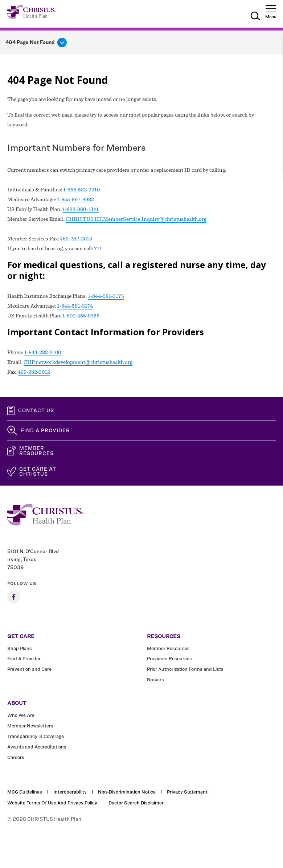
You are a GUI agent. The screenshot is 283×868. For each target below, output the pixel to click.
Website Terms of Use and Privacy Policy (52, 803)
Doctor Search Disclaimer (136, 803)
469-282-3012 (34, 372)
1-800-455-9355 (80, 316)
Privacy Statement (187, 792)
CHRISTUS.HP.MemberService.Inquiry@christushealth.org (136, 219)
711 (98, 248)
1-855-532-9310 (81, 190)
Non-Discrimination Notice (127, 792)
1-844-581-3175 (106, 296)
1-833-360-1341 (81, 209)
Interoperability (70, 792)
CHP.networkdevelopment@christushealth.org (78, 362)
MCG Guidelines (25, 792)
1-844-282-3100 (43, 352)
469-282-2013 (76, 239)
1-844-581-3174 (75, 306)
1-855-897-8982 (75, 199)
